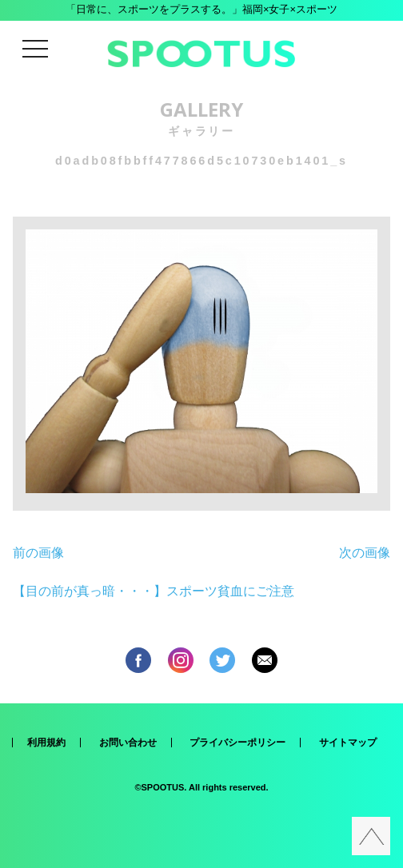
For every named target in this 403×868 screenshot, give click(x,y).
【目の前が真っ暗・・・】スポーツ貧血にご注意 (154, 591)
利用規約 (46, 743)
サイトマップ (348, 743)
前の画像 (38, 553)
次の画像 (365, 553)
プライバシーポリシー (237, 743)
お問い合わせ (128, 743)
